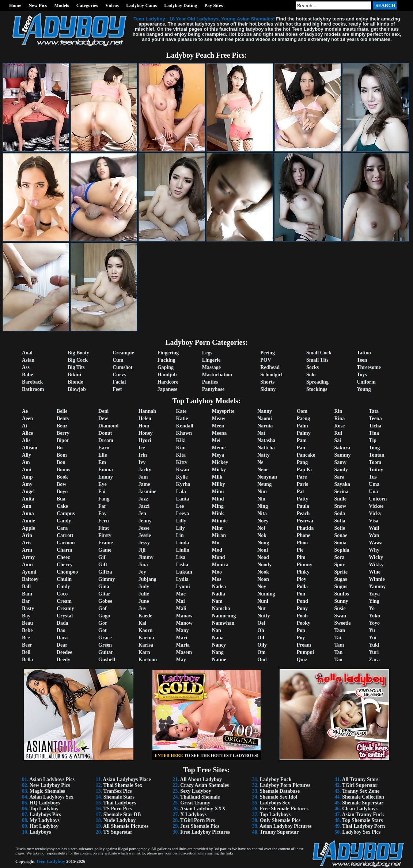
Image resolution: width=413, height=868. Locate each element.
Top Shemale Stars (363, 820)
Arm (27, 550)
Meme (219, 448)
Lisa (181, 557)
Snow (340, 506)
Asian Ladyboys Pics (52, 779)
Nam (217, 601)
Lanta (183, 499)
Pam (302, 440)
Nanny (265, 411)
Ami (27, 470)
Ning (263, 506)
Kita (181, 455)
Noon (263, 579)
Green (105, 645)
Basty (28, 608)
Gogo (104, 616)
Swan (340, 616)
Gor (103, 623)
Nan (217, 630)
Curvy (120, 375)
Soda (340, 513)
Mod (217, 550)
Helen (145, 418)
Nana (218, 638)
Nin (261, 499)
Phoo (302, 543)
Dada (62, 623)
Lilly (181, 521)
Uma (374, 484)
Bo (60, 448)
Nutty (264, 616)
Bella (27, 660)
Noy (262, 587)
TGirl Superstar (360, 785)
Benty (63, 418)
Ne (260, 462)
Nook (263, 572)
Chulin (64, 579)
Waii (374, 528)
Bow (61, 484)
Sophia (342, 550)
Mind (218, 499)
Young (364, 389)
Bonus (63, 470)
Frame (106, 543)
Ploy (302, 579)
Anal (27, 353)
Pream (304, 645)
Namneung (224, 616)
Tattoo (364, 353)
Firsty (105, 535)
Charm (65, 550)
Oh (261, 630)
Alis (26, 440)
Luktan (184, 572)
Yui (373, 638)
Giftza (105, 572)
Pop (301, 630)
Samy (340, 462)
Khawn (184, 433)
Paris (302, 484)
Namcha (221, 608)
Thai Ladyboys (120, 803)
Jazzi (144, 506)
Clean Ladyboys (360, 809)
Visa (374, 521)
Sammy (342, 455)
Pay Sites (213, 5)
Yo (372, 608)
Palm (302, 426)
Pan (301, 448)
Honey (146, 433)
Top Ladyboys (275, 814)
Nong (263, 543)
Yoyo (374, 623)
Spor (339, 565)
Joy (142, 572)
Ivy (142, 462)
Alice (27, 433)
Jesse (144, 528)
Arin (27, 535)
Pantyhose (213, 389)
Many (183, 630)
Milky (219, 484)
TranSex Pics (118, 791)
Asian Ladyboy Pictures (286, 826)
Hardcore (168, 382)
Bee (26, 638)
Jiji (142, 550)
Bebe (27, 630)
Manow (184, 623)
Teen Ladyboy (51, 861)
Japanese (167, 389)
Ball (26, 587)
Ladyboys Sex (275, 803)
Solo (311, 375)
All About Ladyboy (201, 779)
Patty (303, 499)
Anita (28, 499)
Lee (180, 506)
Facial (119, 382)
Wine (375, 572)
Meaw (219, 418)
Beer (27, 645)
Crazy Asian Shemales (204, 785)
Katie (182, 418)
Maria (183, 645)
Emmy (106, 477)
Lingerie (211, 360)
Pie (300, 550)
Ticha (375, 426)
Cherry (65, 565)
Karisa (146, 645)
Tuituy (376, 470)
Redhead (270, 367)
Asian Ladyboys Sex (51, 797)
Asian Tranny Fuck (363, 814)
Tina (374, 433)
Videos (112, 5)
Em (102, 462)
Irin (143, 455)
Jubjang (147, 579)
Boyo (62, 492)
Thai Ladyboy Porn (363, 826)
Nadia (219, 594)
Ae (25, 411)
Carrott (65, 535)
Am (26, 462)
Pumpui (305, 652)
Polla (302, 587)
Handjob (167, 375)
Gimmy (107, 579)
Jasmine (147, 492)
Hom (144, 426)
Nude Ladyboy (120, 820)
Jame (144, 484)
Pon (301, 594)
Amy (27, 484)
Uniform (366, 382)
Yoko (374, 616)
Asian (28, 360)
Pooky (304, 623)
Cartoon (66, 543)
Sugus (341, 587)
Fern (104, 521)
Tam (339, 645)
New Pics (38, 5)
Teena (375, 418)
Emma (106, 470)
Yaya (374, 594)
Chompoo (67, 572)
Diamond (108, 426)
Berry (63, 433)
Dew (103, 418)
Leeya (183, 513)
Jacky (145, 470)
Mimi (218, 492)
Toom (375, 462)
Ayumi (29, 572)
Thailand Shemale (200, 797)
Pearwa (305, 521)
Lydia (182, 579)
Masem (184, 652)
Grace (105, 638)
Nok (262, 535)
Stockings (317, 389)
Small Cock (319, 353)
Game (105, 550)
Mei (216, 440)
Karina (146, 638)
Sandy (341, 470)
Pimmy (305, 565)
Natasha (266, 440)
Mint (217, 528)
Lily (181, 528)
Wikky (376, 565)
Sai (338, 440)
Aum (27, 565)
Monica (220, 565)
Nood (263, 557)
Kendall (185, 426)
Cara (62, 528)
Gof (103, 608)
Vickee (376, 506)
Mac (181, 594)
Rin (338, 411)
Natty (263, 455)
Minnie (220, 521)
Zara (374, 660)
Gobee (105, 601)
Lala (181, 492)
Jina (143, 565)
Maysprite (223, 411)
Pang (302, 462)
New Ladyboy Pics (50, 785)
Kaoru (146, 630)
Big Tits (76, 367)
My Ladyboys (45, 820)
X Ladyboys (193, 814)
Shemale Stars (119, 797)
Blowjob (77, 389)
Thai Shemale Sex (123, 785)
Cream (64, 601)
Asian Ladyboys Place (127, 779)
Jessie (145, 535)
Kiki (181, 440)
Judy (144, 587)
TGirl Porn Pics (198, 820)
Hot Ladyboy (44, 826)
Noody (264, 565)
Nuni (263, 601)
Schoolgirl (271, 375)
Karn (144, 652)
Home (15, 5)
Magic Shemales (47, 791)
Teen (362, 360)
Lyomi (183, 587)
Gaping (166, 367)
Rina (339, 418)
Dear (62, 645)
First (104, 528)
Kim (181, 448)
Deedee (65, 652)
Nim (262, 492)
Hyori (145, 440)
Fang (104, 499)
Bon (61, 462)
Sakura (342, 448)
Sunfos (341, 594)
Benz (62, 426)
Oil (261, 638)
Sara (339, 477)
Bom (62, 455)
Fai (102, 492)
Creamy (65, 608)
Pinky (303, 572)
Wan (374, 535)
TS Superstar (118, 832)
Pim (301, 557)
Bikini (74, 375)
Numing (266, 594)
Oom (302, 411)
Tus (373, 477)
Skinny (268, 389)
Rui (338, 433)
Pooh (302, 616)
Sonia (340, 543)
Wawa (376, 543)
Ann (27, 506)
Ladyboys (40, 832)
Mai (181, 601)
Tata (374, 411)
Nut (262, 608)
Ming (218, 506)
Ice (142, 448)
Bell (26, 652)
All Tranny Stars (360, 779)
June (144, 601)
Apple (29, 528)
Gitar (104, 594)
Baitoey (30, 579)
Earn (104, 448)
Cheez (63, 557)
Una (373, 492)
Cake (62, 506)
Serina (341, 492)
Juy (143, 608)
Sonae (341, 535)
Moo (217, 572)
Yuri (374, 652)
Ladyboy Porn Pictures (285, 785)
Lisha (182, 565)
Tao (338, 660)
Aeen (27, 418)
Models (61, 5)
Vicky (375, 513)
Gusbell (107, 660)
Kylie (182, 477)
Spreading (317, 382)
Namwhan (223, 623)
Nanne (219, 660)
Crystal (65, 616)
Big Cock (78, 360)
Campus (66, 513)
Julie (144, 594)
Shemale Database (280, 791)
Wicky (376, 557)
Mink (218, 513)
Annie (29, 521)
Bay (26, 616)
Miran (219, 535)
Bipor (63, 440)
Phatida (305, 528)
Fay (103, 513)
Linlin (183, 550)
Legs (207, 353)
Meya (218, 455)
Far (102, 506)
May (181, 660)
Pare (302, 477)
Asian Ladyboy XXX (203, 809)
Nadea (219, 587)
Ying (374, 601)
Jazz (143, 499)
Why (374, 550)
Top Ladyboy (44, 809)
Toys (362, 375)
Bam (27, 594)
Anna (28, 513)
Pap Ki (304, 470)
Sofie (340, 528)
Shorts (267, 382)
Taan (340, 630)
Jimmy (146, 557)
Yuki (374, 645)
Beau (27, 623)
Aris (27, 543)
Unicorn (378, 499)
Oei (261, 623)
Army (28, 557)
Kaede (145, 616)
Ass (26, 367)
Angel (28, 492)
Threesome (369, 367)
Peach (303, 513)
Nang (218, 652)
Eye (103, 484)
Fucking (166, 360)
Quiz (302, 660)
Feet (117, 389)
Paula (303, 506)
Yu (372, 630)
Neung (264, 484)
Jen (142, 513)
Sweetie (342, 623)
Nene (263, 470)
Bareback (32, 382)
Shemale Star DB (122, 814)
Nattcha (266, 448)
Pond (302, 601)
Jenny (145, 521)
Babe (27, 375)
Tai (338, 638)
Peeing (268, 353)
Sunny (341, 601)
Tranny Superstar (279, 832)
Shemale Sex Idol (279, 797)
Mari (182, 638)
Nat (261, 433)
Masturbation (217, 375)
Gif (102, 557)
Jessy (144, 543)
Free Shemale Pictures (284, 809)
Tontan (376, 455)
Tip (373, 440)
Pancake (306, 455)
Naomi (265, 418)
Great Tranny (195, 803)
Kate (181, 411)
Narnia (265, 426)
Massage (211, 367)
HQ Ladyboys (45, 803)
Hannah (147, 411)
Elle (103, 455)
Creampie (123, 353)
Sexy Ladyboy (196, 791)
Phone (304, 535)
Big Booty (78, 353)
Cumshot (122, 367)
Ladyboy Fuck (276, 779)
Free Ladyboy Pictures (205, 832)
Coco (62, 594)
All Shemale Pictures (126, 826)
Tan (338, 652)
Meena (219, 433)
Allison (30, 448)
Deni (103, 411)
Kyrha (183, 484)
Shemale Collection (363, 797)
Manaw (184, 616)
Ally (26, 455)
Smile (340, 499)
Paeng (304, 418)
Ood (262, 660)
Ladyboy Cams (141, 5)
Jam (143, 477)
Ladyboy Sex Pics (361, 832)
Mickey (220, 462)
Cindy (63, 587)
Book (62, 477)
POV (266, 360)
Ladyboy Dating (181, 5)
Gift (103, 565)
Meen (218, 426)
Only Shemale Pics (280, 820)
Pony (302, 608)
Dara (62, 638)
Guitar (106, 652)
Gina (104, 587)
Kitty (182, 462)
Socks (312, 367)
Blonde (75, 382)
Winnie (377, 579)
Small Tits (317, 360)
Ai (24, 426)
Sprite (341, 572)
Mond (219, 557)
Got (103, 630)
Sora (339, 557)
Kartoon (148, 660)
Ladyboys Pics (45, 814)
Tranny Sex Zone (361, 791)
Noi (261, 528)
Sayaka (342, 484)
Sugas (340, 579)
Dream (106, 440)
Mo (216, 543)
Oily (262, 645)
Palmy (304, 433)
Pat (300, 492)
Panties (210, 382)
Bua (61, 499)
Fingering (168, 353)
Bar (26, 601)
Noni (263, 550)
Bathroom (33, 389)
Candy (64, 521)
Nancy (219, 645)
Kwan (183, 470)
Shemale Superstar (363, 803)
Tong (374, 448)
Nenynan (267, 477)
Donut (105, 433)
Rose (339, 426)
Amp (27, 477)
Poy (301, 638)
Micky (219, 470)
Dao (61, 630)
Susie (340, 608)
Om (262, 652)
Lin (180, 535)
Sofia (340, 521)
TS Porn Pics (118, 809)
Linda (183, 543)
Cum (118, 360)
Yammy (377, 587)
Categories (87, 5)
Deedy (63, 660)
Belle (62, 411)
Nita (262, 513)
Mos (217, 579)
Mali (181, 608)
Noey (263, 521)
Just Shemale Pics (200, 826)
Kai (143, 623)
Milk (217, 477)
